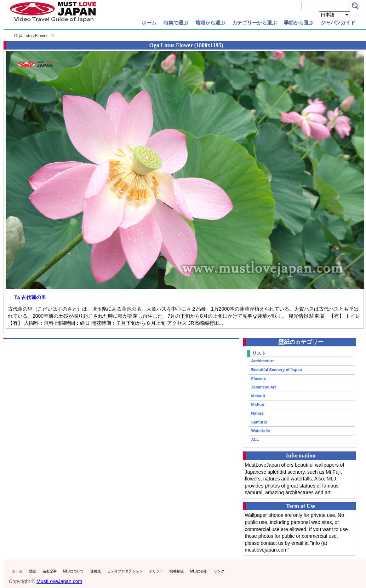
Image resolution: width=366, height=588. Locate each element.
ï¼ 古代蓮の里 (30, 297)
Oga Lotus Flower (31, 36)
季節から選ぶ (299, 23)
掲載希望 (177, 571)
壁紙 (33, 571)
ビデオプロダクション (125, 571)
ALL (255, 439)
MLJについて (73, 571)
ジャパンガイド (338, 23)
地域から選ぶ (210, 23)
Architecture (263, 361)
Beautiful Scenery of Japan (277, 370)
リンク (219, 571)
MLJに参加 (199, 571)
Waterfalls (261, 431)
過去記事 (50, 571)
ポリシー (156, 571)
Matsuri (258, 396)
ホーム (149, 23)
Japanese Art (264, 387)
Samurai (259, 422)
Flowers (259, 379)
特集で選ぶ (176, 23)
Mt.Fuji (258, 404)
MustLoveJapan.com (59, 581)
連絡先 (96, 571)
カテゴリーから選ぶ (255, 23)
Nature (258, 413)
